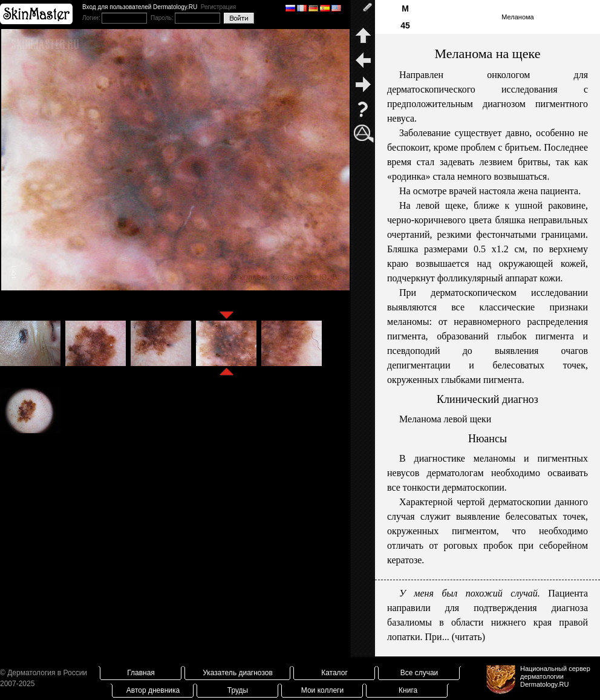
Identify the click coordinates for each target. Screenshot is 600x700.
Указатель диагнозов (238, 673)
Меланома (517, 17)
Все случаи (419, 673)
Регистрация (218, 7)
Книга (408, 690)
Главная (141, 673)
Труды (238, 690)
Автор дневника (153, 690)
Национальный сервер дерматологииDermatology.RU (555, 676)
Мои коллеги (322, 690)
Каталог (334, 673)
